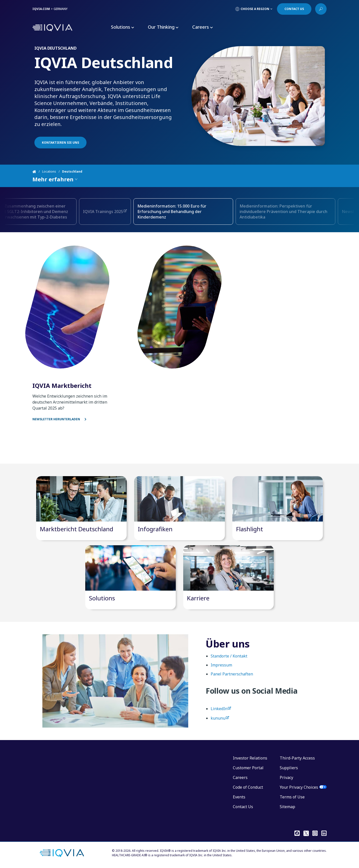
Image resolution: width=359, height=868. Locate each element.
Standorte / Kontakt (229, 661)
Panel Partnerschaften (232, 679)
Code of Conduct (248, 787)
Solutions (102, 598)
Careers (240, 777)
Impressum (221, 670)
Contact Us (243, 807)
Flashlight (250, 529)
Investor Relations (250, 758)
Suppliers (289, 768)
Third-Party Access (297, 758)
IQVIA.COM (41, 9)
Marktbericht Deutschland (77, 529)
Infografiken (155, 529)
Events (239, 797)
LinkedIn (219, 713)
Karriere (198, 598)
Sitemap (287, 807)
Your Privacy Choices (299, 787)
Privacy (286, 777)
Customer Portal (248, 768)
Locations (49, 171)
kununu (218, 723)
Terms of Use (292, 797)
